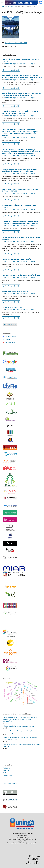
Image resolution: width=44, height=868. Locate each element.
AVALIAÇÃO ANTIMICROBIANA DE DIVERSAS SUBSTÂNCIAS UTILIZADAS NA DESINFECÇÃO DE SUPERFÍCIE (21, 94)
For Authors (7, 770)
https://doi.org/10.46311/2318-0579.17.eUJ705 (20, 261)
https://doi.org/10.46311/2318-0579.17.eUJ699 (20, 209)
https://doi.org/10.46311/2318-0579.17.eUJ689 (20, 80)
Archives (10, 6)
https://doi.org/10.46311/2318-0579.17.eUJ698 (20, 193)
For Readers (7, 768)
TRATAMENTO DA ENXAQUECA (12, 307)
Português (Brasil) (11, 336)
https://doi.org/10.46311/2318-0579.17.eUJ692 (20, 116)
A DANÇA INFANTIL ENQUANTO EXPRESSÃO (16, 259)
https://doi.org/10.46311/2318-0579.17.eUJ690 (20, 98)
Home (4, 6)
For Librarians (7, 775)
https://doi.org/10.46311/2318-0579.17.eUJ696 (20, 173)
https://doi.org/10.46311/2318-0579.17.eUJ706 (20, 278)
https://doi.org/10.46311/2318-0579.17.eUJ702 (20, 242)
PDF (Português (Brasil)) (12, 70)
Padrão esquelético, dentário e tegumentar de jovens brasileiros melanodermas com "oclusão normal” (20, 170)
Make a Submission (10, 325)
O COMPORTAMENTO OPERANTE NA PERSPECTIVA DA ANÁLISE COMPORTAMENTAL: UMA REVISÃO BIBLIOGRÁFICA (20, 719)
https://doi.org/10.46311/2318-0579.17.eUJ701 (20, 226)
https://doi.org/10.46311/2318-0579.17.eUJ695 (20, 155)
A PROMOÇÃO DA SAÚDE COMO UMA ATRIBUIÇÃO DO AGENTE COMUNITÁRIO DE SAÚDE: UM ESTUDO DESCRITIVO (22, 76)
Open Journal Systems (10, 783)
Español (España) (10, 342)
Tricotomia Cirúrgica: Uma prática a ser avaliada (18, 726)
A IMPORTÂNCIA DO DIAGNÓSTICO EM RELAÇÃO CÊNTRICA (21, 275)
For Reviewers (8, 773)
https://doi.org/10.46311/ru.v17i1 (16, 43)
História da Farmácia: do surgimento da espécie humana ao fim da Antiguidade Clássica (21, 732)
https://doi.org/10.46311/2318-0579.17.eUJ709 (20, 310)
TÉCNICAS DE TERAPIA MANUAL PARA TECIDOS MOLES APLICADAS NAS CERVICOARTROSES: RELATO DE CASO (20, 222)
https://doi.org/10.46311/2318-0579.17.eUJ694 (20, 138)
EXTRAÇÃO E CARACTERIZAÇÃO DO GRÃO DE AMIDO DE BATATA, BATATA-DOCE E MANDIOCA (20, 112)
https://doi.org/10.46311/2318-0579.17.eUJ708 (20, 294)
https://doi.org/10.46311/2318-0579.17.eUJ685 (20, 64)
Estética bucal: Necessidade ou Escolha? (15, 291)
